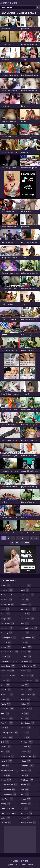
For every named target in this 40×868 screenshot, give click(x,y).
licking (26, 585)
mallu (25, 600)
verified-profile (28, 756)
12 (12, 543)
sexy (25, 718)
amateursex (7, 604)
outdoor (26, 657)
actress (6, 585)
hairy (5, 751)
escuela (6, 690)
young (26, 818)
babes (5, 614)
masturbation (28, 609)
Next (27, 543)
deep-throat (8, 666)
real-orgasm (28, 694)
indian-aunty (8, 789)
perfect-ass (27, 675)
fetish (5, 713)
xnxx (25, 794)
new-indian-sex (29, 628)
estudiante (7, 694)
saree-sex (27, 709)
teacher (26, 747)
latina (6, 818)
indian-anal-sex (9, 785)
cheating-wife (8, 638)
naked (25, 614)
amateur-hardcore (8, 595)
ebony (5, 680)
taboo (25, 732)
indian (6, 780)
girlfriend (7, 737)
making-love (28, 595)
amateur (7, 590)
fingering (7, 718)
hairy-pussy (7, 756)
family (6, 704)
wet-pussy (27, 780)
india (6, 775)
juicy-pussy (7, 799)
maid (25, 590)
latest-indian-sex (7, 809)
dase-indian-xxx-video (9, 662)
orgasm (26, 647)
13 (17, 543)
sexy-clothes (28, 723)
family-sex (7, 709)
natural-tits (28, 619)
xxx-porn (27, 813)
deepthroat (8, 671)
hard (5, 766)
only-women (28, 638)
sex (25, 713)
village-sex (27, 766)
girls (5, 742)
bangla (6, 619)
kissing (6, 804)
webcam (26, 770)
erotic (5, 685)
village (26, 761)
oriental (26, 652)
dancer (6, 657)
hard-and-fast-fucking (10, 771)
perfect (26, 671)
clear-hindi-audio (10, 652)
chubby (6, 642)
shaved (26, 728)
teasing (26, 751)
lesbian (6, 823)
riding (25, 704)
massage (26, 604)
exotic (5, 699)
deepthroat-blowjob (9, 676)
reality (25, 699)
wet (25, 775)
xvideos (26, 804)
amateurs (7, 600)
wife (25, 789)
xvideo (26, 799)
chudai (6, 647)
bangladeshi (8, 623)
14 (22, 543)
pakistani (27, 661)
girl (5, 728)
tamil (25, 737)
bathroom (7, 628)
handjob (7, 761)
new (25, 623)
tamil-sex (27, 742)
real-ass (26, 690)
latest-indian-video (8, 814)
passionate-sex (29, 666)
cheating (7, 633)
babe (5, 609)
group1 (6, 747)
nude (25, 633)
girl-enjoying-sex (9, 732)
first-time (7, 723)
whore (25, 785)
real (25, 685)
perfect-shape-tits (30, 680)
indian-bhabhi (9, 794)
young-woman (28, 823)
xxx (25, 808)
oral (24, 642)
